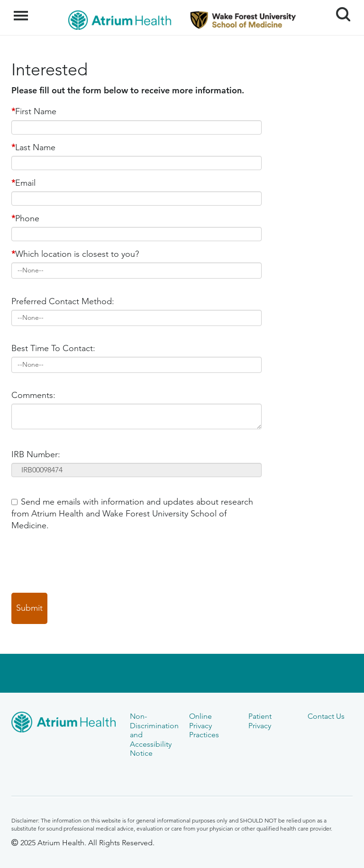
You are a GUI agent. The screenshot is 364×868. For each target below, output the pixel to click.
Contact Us (326, 716)
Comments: (33, 395)
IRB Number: (36, 454)
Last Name (33, 147)
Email (23, 183)
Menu (22, 11)
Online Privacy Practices (204, 725)
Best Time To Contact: (53, 348)
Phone (25, 218)
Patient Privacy (260, 721)
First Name (34, 111)
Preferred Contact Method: (63, 301)
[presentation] (83, 562)
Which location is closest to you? (75, 254)
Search (340, 11)
